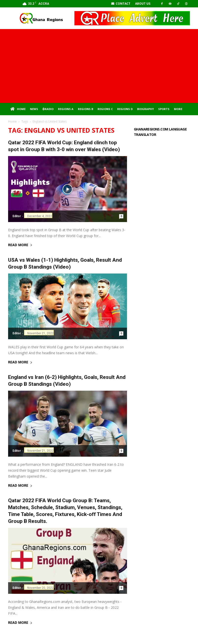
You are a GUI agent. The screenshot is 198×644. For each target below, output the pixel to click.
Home (18, 109)
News (34, 109)
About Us (143, 4)
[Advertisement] (99, 66)
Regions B (85, 109)
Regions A (66, 109)
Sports (164, 109)
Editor (17, 216)
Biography (145, 109)
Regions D (125, 109)
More (178, 109)
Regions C (105, 109)
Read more (20, 245)
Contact (121, 4)
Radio (48, 109)
